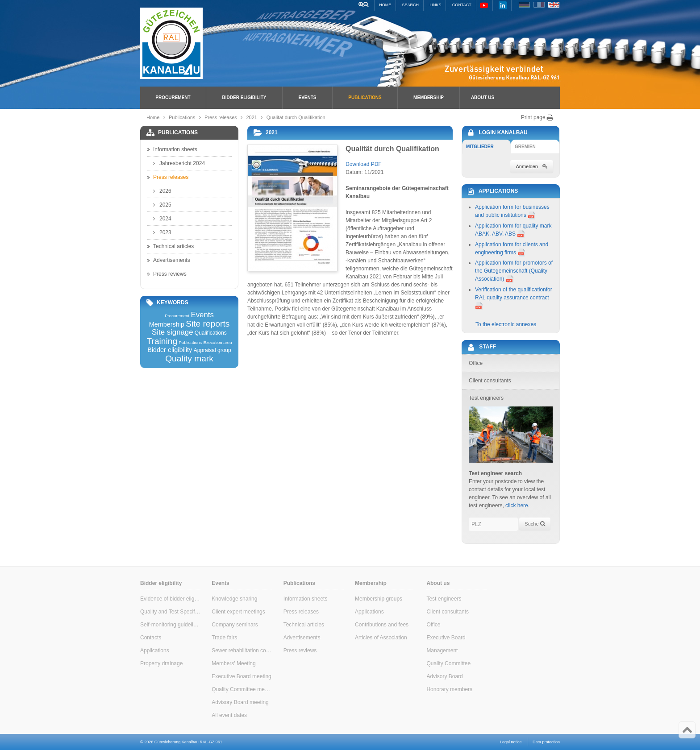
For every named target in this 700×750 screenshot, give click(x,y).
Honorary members (449, 689)
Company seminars (235, 625)
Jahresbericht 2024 (179, 163)
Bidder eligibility (244, 97)
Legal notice (511, 742)
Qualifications (211, 333)
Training (162, 341)
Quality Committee (448, 663)
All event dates (229, 715)
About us (483, 97)
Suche (535, 524)
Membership (429, 97)
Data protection (546, 742)
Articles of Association (381, 638)
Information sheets (172, 149)
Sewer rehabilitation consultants (242, 651)
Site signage (172, 333)
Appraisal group (212, 350)
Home (385, 5)
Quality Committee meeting (242, 689)
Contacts (151, 638)
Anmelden (532, 166)
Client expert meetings (238, 612)
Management (442, 651)
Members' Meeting (233, 663)
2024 (162, 219)
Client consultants (448, 612)
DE (524, 5)
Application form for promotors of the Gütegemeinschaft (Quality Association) (514, 271)
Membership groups (379, 599)
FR (539, 5)
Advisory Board (444, 676)
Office (433, 625)
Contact (462, 5)
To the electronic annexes (506, 324)
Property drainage (161, 663)
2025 (162, 205)
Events (307, 97)
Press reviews (167, 274)
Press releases (221, 117)
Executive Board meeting (241, 676)
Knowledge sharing (234, 599)
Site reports (208, 324)
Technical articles (170, 246)
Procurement (173, 97)
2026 (162, 191)
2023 (162, 232)
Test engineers (444, 599)
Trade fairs (224, 638)
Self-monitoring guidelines (170, 625)
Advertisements (169, 260)
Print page (537, 117)
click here (517, 506)
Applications (155, 651)
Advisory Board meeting (240, 702)
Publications (365, 97)
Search (411, 5)
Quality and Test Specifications (170, 612)
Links (435, 5)
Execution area (218, 343)
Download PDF (364, 164)
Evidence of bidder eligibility (170, 599)
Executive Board (446, 638)
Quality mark (189, 358)
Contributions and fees (382, 625)
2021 (252, 117)
